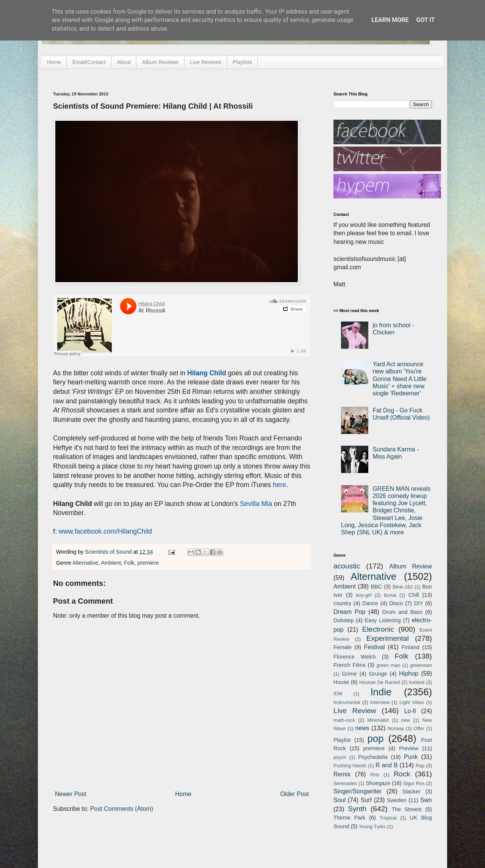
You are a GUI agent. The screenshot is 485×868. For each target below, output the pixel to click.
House (341, 682)
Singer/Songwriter (357, 791)
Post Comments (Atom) (122, 809)
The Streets (407, 809)
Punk (411, 757)
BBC (376, 587)
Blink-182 (403, 587)
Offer (419, 728)
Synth (357, 809)
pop (376, 738)
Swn (426, 800)
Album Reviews (160, 62)
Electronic (378, 629)
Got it (425, 20)
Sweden (397, 800)
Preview (409, 748)
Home (54, 62)
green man (389, 665)
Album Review (411, 566)
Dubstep (344, 620)
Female (343, 647)
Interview (380, 702)
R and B (387, 765)
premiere (148, 563)
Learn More (390, 20)
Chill (414, 595)
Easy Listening (383, 620)
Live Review (355, 711)
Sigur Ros (414, 783)
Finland (411, 647)
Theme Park (349, 818)
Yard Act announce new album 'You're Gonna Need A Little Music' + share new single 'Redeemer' (399, 379)
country (342, 603)
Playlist (342, 740)
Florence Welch (355, 657)
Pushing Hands (350, 766)
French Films (350, 665)
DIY (419, 603)
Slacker (411, 792)
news (362, 728)
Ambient (111, 563)
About (124, 62)
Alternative (85, 563)
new (406, 720)
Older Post (294, 794)
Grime (349, 674)
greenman (421, 665)
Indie (381, 692)
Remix (342, 774)
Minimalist (378, 720)
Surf (366, 800)
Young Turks (372, 827)
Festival (374, 647)
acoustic (347, 566)
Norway (396, 728)
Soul (339, 800)
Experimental (388, 638)
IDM (338, 694)
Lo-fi (410, 711)
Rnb (375, 775)
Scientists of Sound (109, 552)
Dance (370, 603)
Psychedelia (373, 757)
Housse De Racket (380, 682)
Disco (396, 603)
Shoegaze (378, 783)
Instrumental (347, 702)
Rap (420, 766)
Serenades (345, 783)
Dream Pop (349, 612)
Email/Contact (89, 62)
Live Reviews (206, 62)
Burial (390, 595)
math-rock (344, 720)
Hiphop (409, 674)
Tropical (388, 818)
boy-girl (364, 595)
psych (340, 757)
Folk (129, 563)
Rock (402, 774)
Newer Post (71, 794)
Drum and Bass (402, 612)
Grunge (378, 674)
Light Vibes (412, 702)
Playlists (242, 62)
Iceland (417, 682)
